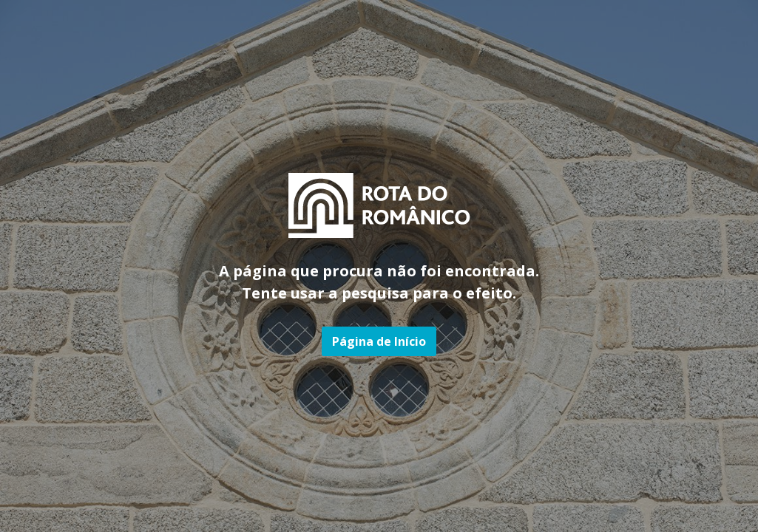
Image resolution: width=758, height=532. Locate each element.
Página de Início (379, 341)
